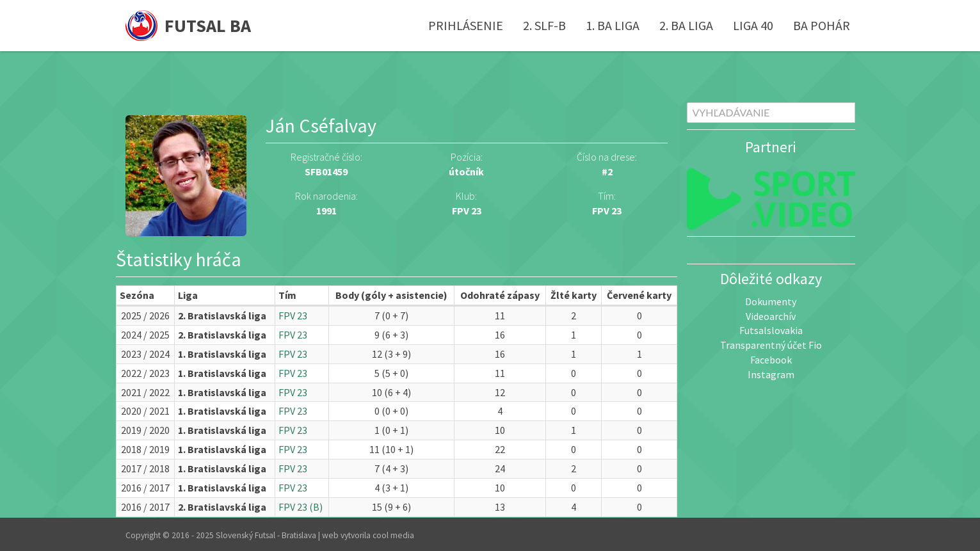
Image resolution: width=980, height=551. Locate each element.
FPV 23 (607, 211)
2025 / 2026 (145, 315)
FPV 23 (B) (301, 507)
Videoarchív (771, 316)
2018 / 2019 (145, 449)
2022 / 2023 (145, 373)
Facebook (771, 360)
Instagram (771, 374)
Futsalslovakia (771, 330)
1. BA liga (613, 25)
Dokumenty (771, 301)
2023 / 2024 (145, 354)
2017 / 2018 (145, 468)
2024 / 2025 (145, 335)
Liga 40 (753, 25)
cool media (393, 535)
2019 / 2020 (145, 430)
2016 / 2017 (145, 488)
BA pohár (822, 25)
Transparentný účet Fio (771, 345)
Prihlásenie (466, 25)
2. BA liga (686, 25)
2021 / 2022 (145, 392)
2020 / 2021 (145, 411)
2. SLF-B (544, 25)
